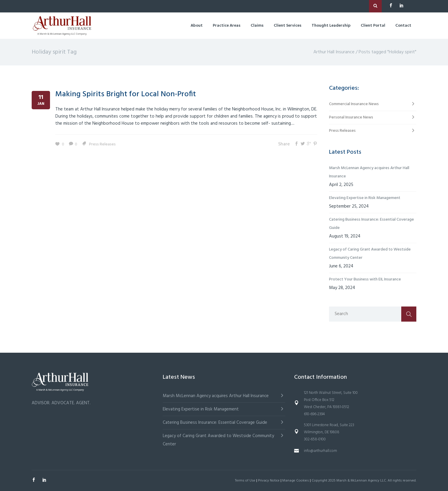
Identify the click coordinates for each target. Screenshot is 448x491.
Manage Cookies (296, 481)
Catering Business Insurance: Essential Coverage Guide (372, 224)
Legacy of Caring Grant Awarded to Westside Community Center (370, 254)
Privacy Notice (269, 481)
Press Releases (102, 144)
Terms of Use (245, 481)
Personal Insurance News (351, 117)
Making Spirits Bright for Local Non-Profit (126, 94)
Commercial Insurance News (354, 104)
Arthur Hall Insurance (334, 52)
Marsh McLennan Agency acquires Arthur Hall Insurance (369, 172)
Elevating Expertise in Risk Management (365, 198)
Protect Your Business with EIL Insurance (365, 279)
